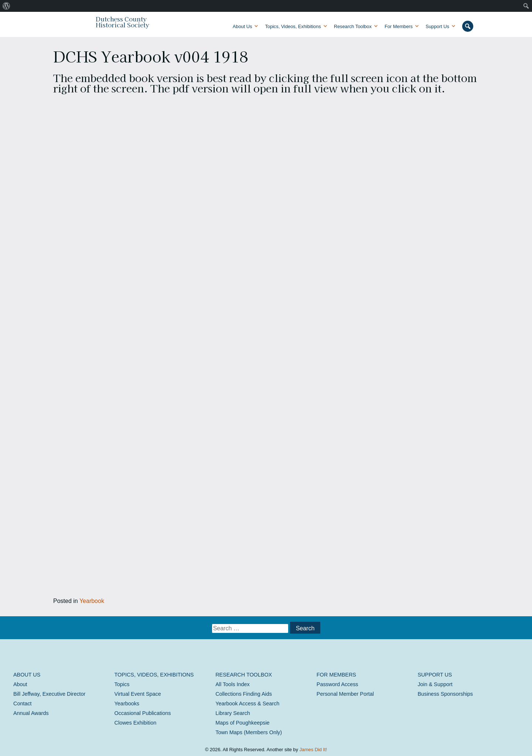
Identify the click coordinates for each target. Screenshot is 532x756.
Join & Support (435, 684)
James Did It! (313, 750)
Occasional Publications (143, 713)
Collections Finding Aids (244, 694)
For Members (399, 26)
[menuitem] (6, 6)
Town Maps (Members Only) (249, 732)
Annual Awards (31, 713)
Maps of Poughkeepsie (242, 723)
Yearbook (92, 601)
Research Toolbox (353, 26)
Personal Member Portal (345, 694)
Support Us (437, 26)
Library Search (233, 713)
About (20, 684)
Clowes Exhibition (136, 723)
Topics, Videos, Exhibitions (293, 26)
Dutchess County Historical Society (122, 22)
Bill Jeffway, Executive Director (49, 694)
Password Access (337, 684)
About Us (243, 26)
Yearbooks (127, 704)
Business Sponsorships (445, 694)
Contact (23, 704)
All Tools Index (233, 684)
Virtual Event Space (138, 694)
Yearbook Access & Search (247, 704)
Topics (122, 684)
